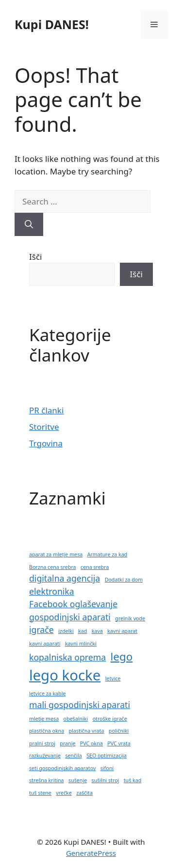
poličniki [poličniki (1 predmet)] (119, 731)
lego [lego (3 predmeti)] (122, 656)
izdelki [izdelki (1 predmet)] (66, 631)
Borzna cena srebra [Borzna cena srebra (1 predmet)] (53, 567)
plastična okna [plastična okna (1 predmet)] (47, 731)
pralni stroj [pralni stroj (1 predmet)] (42, 743)
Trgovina (46, 443)
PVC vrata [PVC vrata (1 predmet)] (119, 743)
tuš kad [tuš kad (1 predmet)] (133, 780)
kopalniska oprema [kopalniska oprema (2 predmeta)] (67, 657)
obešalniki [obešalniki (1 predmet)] (76, 719)
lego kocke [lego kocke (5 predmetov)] (65, 675)
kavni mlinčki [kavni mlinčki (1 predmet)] (81, 644)
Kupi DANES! (52, 24)
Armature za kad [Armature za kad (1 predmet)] (108, 554)
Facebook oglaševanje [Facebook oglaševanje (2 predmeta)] (73, 604)
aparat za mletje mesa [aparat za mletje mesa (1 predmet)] (56, 554)
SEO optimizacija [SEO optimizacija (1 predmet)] (107, 756)
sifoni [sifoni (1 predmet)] (107, 768)
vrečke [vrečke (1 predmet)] (64, 793)
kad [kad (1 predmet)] (83, 631)
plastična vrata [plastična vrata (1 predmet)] (87, 731)
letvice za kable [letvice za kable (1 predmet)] (47, 694)
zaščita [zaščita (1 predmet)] (84, 793)
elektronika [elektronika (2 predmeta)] (52, 591)
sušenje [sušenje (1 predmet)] (78, 780)
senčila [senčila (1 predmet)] (73, 756)
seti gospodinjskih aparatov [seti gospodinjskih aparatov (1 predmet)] (62, 768)
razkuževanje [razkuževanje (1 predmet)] (45, 756)
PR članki (46, 410)
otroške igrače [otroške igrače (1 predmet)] (110, 719)
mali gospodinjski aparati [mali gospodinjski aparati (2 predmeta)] (80, 705)
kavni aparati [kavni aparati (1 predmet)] (45, 644)
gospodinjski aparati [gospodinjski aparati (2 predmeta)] (70, 617)
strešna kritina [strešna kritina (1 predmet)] (47, 780)
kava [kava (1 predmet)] (97, 631)
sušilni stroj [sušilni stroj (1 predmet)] (106, 780)
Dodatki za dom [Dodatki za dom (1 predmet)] (124, 580)
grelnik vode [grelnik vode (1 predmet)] (130, 618)
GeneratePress (91, 853)
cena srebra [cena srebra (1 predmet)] (95, 567)
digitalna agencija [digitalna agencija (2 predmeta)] (65, 578)
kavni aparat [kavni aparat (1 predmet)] (122, 631)
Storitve (44, 427)
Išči (35, 257)
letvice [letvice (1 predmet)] (113, 679)
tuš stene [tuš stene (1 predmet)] (40, 793)
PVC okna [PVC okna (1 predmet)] (91, 743)
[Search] (29, 224)
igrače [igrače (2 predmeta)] (41, 630)
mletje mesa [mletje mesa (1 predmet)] (44, 719)
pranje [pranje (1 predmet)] (67, 743)
